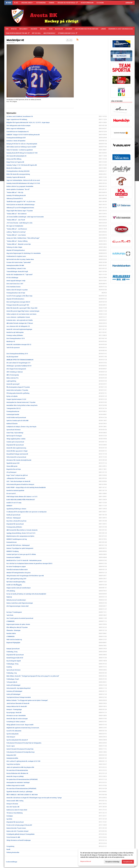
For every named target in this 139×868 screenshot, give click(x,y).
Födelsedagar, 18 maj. (13, 664)
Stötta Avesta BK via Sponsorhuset (16, 457)
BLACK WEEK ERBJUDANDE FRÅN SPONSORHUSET (21, 500)
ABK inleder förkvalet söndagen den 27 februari (20, 323)
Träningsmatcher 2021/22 (14, 408)
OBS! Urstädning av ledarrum (15, 372)
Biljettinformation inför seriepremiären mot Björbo (20, 536)
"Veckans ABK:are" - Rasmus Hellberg (17, 241)
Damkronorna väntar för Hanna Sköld (17, 810)
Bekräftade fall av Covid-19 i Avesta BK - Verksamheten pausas (24, 560)
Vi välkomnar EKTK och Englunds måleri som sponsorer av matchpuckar (27, 512)
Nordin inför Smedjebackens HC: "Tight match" (20, 275)
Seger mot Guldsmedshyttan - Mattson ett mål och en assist (23, 180)
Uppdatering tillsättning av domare (16, 509)
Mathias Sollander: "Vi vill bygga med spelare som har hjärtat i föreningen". (27, 700)
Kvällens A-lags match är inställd (16, 786)
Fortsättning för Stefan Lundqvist (16, 722)
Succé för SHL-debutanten (14, 731)
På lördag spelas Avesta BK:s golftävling (18, 393)
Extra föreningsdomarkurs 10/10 (16, 338)
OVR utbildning (11, 591)
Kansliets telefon (11, 633)
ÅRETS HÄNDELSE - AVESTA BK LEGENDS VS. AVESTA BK (22, 795)
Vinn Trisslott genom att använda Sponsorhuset (20, 618)
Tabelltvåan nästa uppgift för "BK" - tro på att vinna (21, 202)
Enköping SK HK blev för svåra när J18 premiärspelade (22, 144)
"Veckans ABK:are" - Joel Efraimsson (17, 229)
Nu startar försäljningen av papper (16, 567)
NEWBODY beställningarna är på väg (17, 539)
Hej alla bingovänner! (12, 357)
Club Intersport (11, 737)
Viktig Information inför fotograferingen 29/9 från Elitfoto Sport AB (25, 576)
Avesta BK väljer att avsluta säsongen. (17, 719)
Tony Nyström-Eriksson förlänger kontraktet (19, 697)
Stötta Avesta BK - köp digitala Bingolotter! (19, 688)
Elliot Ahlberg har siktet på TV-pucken (17, 627)
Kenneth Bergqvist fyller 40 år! (15, 658)
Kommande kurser (12, 542)
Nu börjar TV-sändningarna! (14, 612)
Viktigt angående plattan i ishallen (16, 439)
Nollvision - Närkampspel (14, 518)
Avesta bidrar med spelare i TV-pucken (17, 390)
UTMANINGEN (10, 621)
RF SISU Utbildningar (12, 278)
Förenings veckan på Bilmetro (15, 335)
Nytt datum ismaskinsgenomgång (16, 582)
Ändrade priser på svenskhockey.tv (16, 600)
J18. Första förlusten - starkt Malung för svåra (19, 223)
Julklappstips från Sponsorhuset (16, 478)
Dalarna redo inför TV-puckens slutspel (17, 831)
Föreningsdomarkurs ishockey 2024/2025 (18, 171)
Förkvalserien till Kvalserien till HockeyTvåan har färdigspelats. (24, 743)
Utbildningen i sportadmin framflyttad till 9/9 (19, 366)
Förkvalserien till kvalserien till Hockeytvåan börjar (21, 752)
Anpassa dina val (86, 861)
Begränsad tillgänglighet (13, 643)
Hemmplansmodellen (12, 758)
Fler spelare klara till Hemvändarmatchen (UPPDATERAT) (22, 779)
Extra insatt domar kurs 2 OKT (15, 284)
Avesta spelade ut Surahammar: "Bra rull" (18, 189)
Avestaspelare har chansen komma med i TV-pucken (21, 402)
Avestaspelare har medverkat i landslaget (18, 782)
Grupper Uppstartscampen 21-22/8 (16, 399)
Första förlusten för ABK (13, 837)
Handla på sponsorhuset (13, 515)
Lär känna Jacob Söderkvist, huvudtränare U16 (20, 116)
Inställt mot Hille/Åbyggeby (14, 585)
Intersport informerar (12, 804)
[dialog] (108, 857)
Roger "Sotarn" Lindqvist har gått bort (17, 475)
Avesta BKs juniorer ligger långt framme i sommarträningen (23, 311)
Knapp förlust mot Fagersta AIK (15, 162)
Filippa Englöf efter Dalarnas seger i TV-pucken (20, 211)
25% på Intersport (11, 472)
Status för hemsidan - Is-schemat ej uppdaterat (20, 150)
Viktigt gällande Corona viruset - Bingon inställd (20, 725)
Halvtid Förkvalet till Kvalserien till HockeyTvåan (20, 749)
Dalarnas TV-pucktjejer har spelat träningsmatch (20, 548)
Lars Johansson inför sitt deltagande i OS (18, 326)
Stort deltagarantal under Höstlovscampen (18, 126)
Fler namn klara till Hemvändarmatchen (17, 770)
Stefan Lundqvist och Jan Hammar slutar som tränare (21, 314)
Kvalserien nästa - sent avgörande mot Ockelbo (20, 320)
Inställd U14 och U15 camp (14, 503)
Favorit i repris (11, 746)
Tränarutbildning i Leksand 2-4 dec (16, 268)
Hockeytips (10, 816)
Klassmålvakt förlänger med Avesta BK (17, 454)
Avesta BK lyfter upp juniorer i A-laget (17, 451)
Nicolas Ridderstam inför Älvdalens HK (17, 773)
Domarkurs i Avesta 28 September (16, 141)
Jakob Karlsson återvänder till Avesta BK (18, 703)
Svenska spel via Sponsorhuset (15, 442)
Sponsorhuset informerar (14, 430)
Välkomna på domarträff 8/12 (15, 199)
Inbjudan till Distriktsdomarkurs (15, 299)
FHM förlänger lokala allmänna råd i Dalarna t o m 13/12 (22, 497)
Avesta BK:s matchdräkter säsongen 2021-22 (19, 344)
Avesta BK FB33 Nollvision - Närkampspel (18, 545)
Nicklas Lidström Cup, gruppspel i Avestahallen (20, 186)
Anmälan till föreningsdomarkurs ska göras (19, 573)
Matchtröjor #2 (15, 40)
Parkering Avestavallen (13, 852)
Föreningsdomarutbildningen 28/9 (16, 138)
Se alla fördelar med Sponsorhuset (16, 417)
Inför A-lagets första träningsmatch (16, 369)
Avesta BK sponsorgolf (13, 384)
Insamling (9, 667)
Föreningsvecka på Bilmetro (14, 527)
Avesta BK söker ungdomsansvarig (16, 448)
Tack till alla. (10, 615)
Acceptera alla (128, 862)
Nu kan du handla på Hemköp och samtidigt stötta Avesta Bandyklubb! (26, 594)
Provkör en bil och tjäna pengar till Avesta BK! (19, 825)
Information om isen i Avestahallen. (16, 716)
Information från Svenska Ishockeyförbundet (19, 460)
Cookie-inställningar (12, 862)
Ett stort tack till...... (12, 494)
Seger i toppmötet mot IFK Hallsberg (17, 119)
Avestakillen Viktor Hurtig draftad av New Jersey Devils (22, 405)
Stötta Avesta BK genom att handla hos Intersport (20, 484)
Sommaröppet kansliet (13, 414)
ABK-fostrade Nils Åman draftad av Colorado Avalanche (22, 530)
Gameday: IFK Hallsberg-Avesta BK (16, 195)
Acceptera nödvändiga (112, 862)
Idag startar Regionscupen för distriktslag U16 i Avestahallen (24, 253)
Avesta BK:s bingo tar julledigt (15, 776)
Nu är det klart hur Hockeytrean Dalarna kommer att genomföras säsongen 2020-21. (30, 563)
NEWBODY (9, 506)
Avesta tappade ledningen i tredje (16, 281)
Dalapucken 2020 (11, 755)
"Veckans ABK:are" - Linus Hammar (16, 235)
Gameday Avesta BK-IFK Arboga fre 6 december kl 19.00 (22, 153)
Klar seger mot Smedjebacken (15, 226)
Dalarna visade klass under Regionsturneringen (20, 603)
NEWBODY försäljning (13, 551)
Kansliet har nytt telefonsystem (15, 332)
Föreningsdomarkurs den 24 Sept (16, 293)
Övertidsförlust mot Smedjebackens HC (18, 132)
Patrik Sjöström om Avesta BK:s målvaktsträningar (21, 205)
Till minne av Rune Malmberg (15, 813)
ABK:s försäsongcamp (13, 375)
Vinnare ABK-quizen (12, 466)
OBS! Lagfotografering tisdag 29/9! (16, 579)
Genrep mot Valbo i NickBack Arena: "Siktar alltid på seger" (23, 238)
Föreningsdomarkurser (13, 411)
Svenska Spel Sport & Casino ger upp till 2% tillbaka (21, 554)
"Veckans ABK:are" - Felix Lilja (15, 192)
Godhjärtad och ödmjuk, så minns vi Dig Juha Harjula (21, 427)
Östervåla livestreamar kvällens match (17, 570)
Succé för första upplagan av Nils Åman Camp (19, 296)
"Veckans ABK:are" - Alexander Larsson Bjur (19, 244)
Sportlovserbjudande (12, 734)
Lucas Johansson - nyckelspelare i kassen (18, 317)
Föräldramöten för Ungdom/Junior (16, 256)
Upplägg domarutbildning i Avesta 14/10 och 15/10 (21, 533)
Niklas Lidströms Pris (12, 378)
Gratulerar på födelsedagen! (14, 691)
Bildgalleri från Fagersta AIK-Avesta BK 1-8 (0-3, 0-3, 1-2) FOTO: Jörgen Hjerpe (28, 122)
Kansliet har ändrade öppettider (15, 490)
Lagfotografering (11, 381)
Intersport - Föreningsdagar (14, 709)
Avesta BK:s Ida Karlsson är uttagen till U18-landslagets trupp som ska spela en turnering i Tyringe (34, 798)
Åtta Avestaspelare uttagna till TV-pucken (18, 387)
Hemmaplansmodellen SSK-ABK (15, 265)
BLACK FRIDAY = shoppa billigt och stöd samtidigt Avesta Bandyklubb (26, 487)
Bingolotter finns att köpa (14, 469)
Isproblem (9, 819)
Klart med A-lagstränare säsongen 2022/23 (18, 302)
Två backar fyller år (12, 682)
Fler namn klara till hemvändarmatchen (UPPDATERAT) (21, 789)
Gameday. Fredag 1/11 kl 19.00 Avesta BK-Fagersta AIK (22, 165)
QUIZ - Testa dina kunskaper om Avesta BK (18, 481)
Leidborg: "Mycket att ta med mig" (16, 232)
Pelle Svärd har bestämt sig (14, 640)
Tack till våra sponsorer (13, 348)
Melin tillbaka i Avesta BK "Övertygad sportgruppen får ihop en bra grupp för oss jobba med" (33, 676)
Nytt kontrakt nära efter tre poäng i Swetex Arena (20, 259)
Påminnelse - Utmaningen (13, 630)
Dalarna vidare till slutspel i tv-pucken (17, 290)
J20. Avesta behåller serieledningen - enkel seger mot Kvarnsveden (25, 217)
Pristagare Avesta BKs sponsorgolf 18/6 (18, 305)
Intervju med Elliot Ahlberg (14, 159)
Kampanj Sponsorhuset (13, 649)
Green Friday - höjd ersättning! (15, 433)
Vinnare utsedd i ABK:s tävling (15, 801)
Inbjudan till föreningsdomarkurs (16, 250)
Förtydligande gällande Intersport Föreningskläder (21, 834)
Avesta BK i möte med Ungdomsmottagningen (19, 329)
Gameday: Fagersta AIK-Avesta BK (16, 177)
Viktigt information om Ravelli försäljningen (19, 840)
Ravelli (8, 849)
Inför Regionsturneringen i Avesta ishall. (18, 606)
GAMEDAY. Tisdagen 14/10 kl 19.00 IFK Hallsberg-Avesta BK (23, 135)
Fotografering (10, 846)
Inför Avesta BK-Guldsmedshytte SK (16, 156)
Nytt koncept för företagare (14, 436)
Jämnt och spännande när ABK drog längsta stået (20, 767)
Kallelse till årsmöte (12, 424)
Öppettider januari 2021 (13, 463)
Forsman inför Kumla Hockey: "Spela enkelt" (19, 262)
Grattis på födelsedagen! (13, 685)
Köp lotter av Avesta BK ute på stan (16, 521)
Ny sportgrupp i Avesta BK (14, 713)
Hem (8, 3)
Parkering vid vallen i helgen (14, 247)
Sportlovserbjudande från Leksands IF (17, 740)
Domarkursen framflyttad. (14, 557)
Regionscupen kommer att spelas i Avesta (18, 624)
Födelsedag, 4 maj (12, 673)
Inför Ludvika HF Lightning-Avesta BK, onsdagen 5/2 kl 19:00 (23, 761)
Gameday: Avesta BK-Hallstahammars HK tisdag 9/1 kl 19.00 (23, 183)
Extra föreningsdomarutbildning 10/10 (17, 354)
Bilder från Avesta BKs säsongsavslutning (18, 174)
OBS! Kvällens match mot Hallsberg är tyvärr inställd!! (21, 147)
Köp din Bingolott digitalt (14, 661)
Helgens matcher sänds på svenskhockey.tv (19, 588)
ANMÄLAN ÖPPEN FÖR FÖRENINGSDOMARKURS (20, 360)
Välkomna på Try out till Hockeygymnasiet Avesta (20, 208)
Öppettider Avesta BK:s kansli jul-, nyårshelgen (19, 792)
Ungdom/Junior (27, 3)
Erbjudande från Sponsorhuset (15, 445)
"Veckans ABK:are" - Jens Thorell (16, 220)
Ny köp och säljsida (12, 396)
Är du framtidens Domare (13, 287)
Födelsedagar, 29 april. (13, 679)
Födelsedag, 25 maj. (12, 652)
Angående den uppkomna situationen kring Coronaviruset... (23, 728)
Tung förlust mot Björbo (13, 764)
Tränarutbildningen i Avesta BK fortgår (17, 272)
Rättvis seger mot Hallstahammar (16, 129)
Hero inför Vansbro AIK (13, 807)
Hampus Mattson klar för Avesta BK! (17, 706)
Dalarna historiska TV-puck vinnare (16, 828)
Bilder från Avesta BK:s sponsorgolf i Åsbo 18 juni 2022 (22, 308)
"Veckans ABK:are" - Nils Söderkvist (17, 214)
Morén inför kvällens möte (14, 168)
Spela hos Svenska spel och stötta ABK (17, 421)
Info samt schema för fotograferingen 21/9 (18, 363)
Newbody (9, 597)
